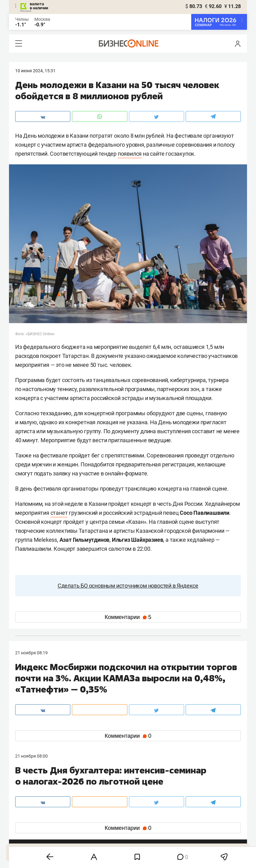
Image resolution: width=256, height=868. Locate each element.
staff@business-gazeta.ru (191, 787)
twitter (139, 816)
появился (130, 154)
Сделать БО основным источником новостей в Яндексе (128, 586)
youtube (29, 836)
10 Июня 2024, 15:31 (35, 71)
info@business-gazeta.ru (39, 795)
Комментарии (128, 617)
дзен (138, 826)
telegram (29, 826)
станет (59, 513)
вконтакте (31, 816)
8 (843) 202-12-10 (33, 787)
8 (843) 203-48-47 (108, 787)
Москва (42, 19)
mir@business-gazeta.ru (114, 795)
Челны (22, 19)
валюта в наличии (39, 6)
